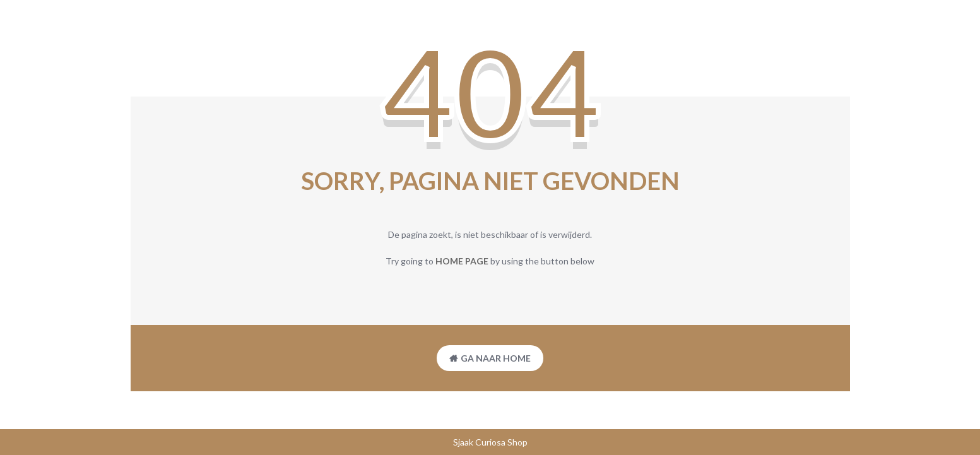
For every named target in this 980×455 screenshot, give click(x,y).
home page (462, 261)
